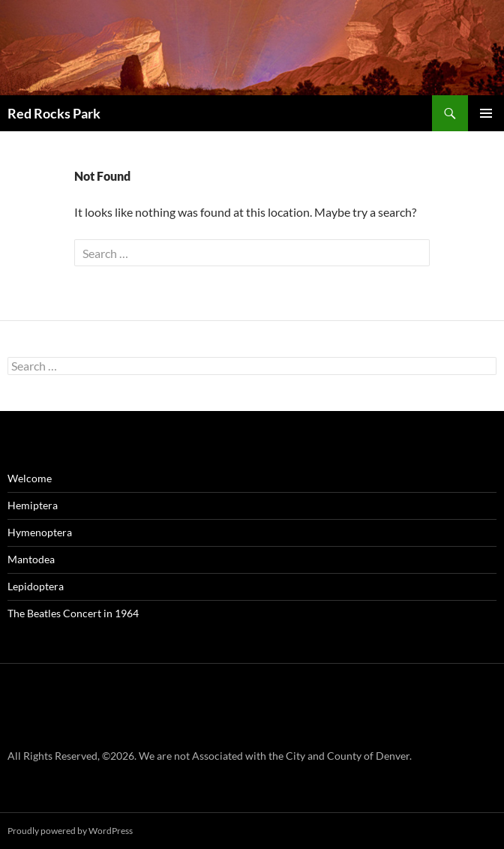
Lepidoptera (36, 586)
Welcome (30, 478)
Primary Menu (486, 113)
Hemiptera (33, 505)
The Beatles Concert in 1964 (73, 613)
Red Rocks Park (54, 113)
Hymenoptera (40, 532)
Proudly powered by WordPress (70, 831)
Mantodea (31, 559)
